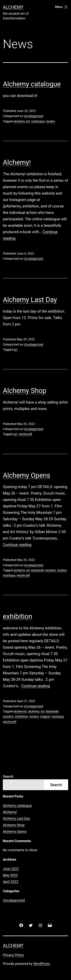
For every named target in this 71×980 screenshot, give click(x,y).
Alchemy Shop (25, 391)
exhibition (18, 617)
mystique (9, 575)
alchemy (19, 121)
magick (45, 716)
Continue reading (17, 545)
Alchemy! (17, 162)
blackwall (38, 570)
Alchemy (13, 7)
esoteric (51, 570)
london (50, 121)
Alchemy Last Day (30, 300)
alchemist (20, 711)
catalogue (38, 121)
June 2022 (11, 869)
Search (8, 776)
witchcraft (25, 434)
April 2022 (11, 882)
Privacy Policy (13, 955)
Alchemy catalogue (32, 84)
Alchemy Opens (27, 475)
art (28, 121)
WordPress (42, 964)
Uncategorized (33, 116)
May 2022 (10, 875)
